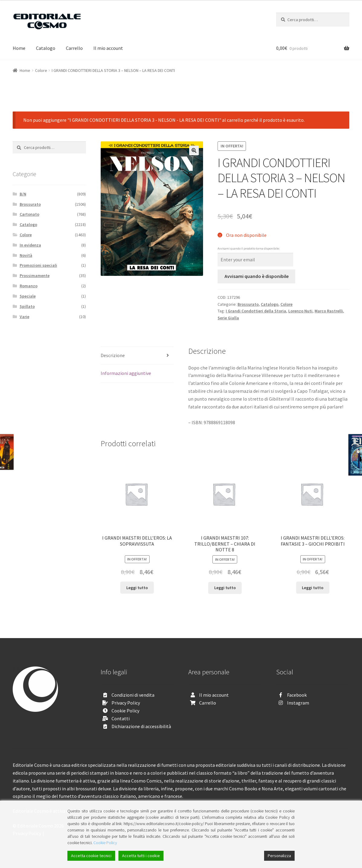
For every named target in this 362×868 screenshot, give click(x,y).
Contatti (121, 718)
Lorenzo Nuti (300, 311)
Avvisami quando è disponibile (257, 276)
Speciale (28, 296)
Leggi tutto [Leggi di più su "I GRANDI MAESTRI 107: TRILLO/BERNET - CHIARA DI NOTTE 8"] (225, 588)
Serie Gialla (228, 318)
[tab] (137, 356)
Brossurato (248, 304)
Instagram (298, 703)
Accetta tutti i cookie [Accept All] (141, 856)
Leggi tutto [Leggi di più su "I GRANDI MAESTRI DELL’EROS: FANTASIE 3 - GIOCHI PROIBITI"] (313, 588)
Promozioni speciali (38, 265)
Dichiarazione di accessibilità (141, 726)
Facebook (297, 695)
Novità (26, 255)
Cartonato (29, 214)
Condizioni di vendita (133, 695)
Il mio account (108, 48)
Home (19, 48)
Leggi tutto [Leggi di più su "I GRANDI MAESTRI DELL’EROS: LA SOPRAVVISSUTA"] (137, 588)
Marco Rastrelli (329, 311)
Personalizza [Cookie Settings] (279, 856)
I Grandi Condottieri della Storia (256, 311)
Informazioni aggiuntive (126, 373)
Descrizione (113, 355)
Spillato (27, 306)
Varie (24, 317)
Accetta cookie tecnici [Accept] (91, 856)
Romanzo (29, 286)
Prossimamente (35, 276)
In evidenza (30, 245)
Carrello (74, 48)
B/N (23, 194)
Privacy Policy (126, 703)
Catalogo (46, 48)
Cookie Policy (125, 711)
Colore (41, 70)
